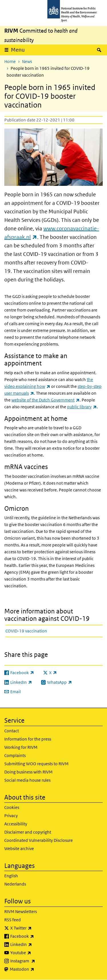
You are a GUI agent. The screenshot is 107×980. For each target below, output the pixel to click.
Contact (12, 731)
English (11, 876)
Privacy (11, 816)
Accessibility (16, 824)
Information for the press (28, 739)
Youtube (36, 953)
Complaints (15, 755)
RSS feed (13, 920)
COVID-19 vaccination (26, 631)
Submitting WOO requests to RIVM (36, 764)
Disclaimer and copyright (28, 832)
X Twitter (36, 928)
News (27, 61)
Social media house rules (27, 780)
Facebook (37, 936)
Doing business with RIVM (28, 772)
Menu (18, 50)
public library (82, 407)
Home (10, 61)
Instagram (38, 961)
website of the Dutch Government (46, 400)
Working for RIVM (21, 747)
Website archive (19, 848)
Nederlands (15, 884)
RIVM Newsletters (21, 911)
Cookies (12, 807)
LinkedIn (36, 945)
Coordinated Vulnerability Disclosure (39, 840)
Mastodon (37, 969)
